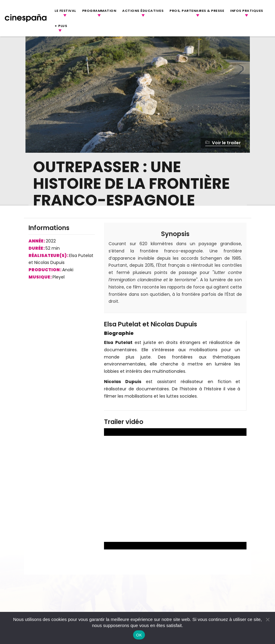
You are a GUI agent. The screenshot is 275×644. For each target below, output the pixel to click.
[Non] (267, 619)
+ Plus (61, 26)
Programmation (99, 11)
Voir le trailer (223, 143)
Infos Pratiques (247, 11)
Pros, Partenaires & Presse (197, 11)
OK (139, 635)
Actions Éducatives (143, 11)
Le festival (65, 11)
